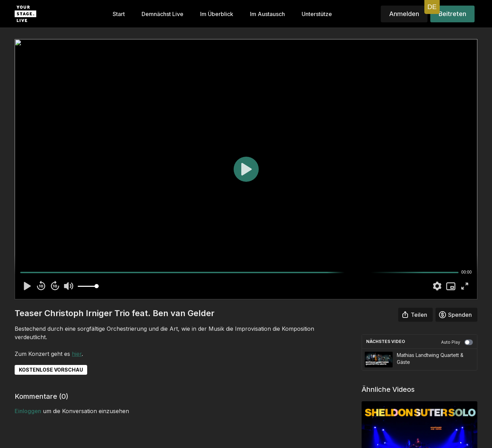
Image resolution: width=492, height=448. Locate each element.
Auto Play (457, 342)
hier (77, 354)
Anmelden (404, 14)
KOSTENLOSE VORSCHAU (51, 370)
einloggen (28, 411)
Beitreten (452, 14)
